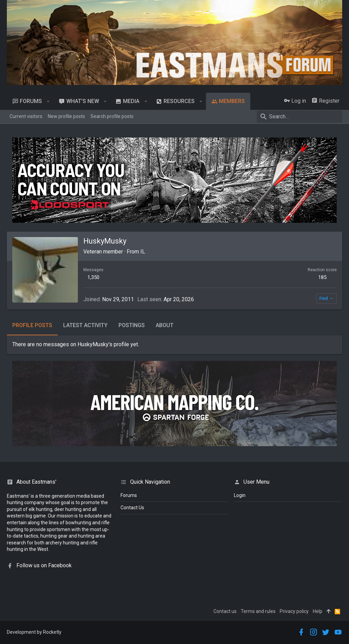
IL (143, 252)
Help (318, 611)
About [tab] (165, 325)
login (240, 495)
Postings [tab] (132, 325)
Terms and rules (258, 611)
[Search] (299, 117)
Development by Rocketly (34, 632)
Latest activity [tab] (85, 325)
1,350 (93, 277)
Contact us (225, 611)
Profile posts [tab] (32, 325)
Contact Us (132, 508)
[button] (48, 101)
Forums (129, 495)
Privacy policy (294, 611)
